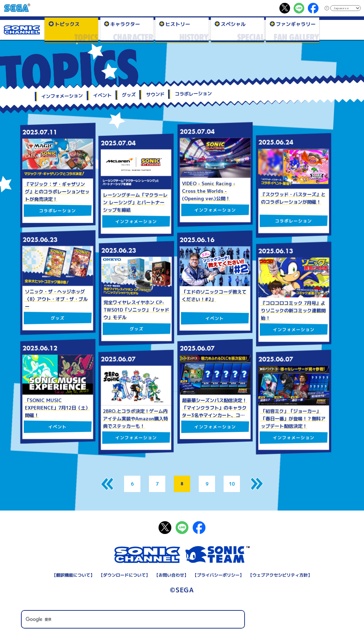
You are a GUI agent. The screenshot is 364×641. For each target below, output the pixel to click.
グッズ (129, 95)
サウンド (155, 94)
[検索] (133, 620)
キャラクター (125, 24)
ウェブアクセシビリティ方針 (280, 575)
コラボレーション (193, 94)
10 (232, 484)
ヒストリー (178, 24)
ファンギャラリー (296, 24)
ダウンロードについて (124, 575)
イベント (102, 95)
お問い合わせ (171, 575)
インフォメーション (62, 96)
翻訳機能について (73, 575)
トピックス (67, 24)
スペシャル (233, 24)
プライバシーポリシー (218, 575)
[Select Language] (345, 8)
